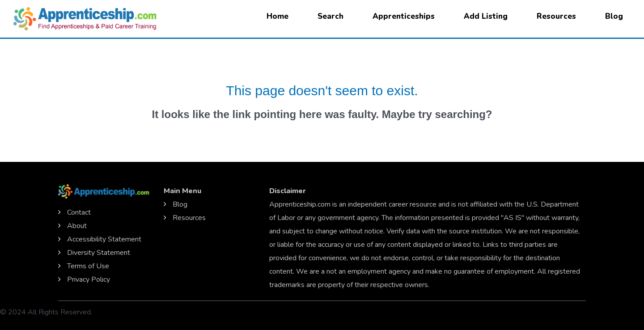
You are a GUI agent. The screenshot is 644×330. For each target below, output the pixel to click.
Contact (79, 212)
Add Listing (486, 16)
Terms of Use (88, 266)
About (77, 226)
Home (278, 16)
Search (330, 16)
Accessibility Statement (104, 239)
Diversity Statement (99, 253)
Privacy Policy (89, 279)
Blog (614, 16)
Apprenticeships (404, 16)
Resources (556, 16)
